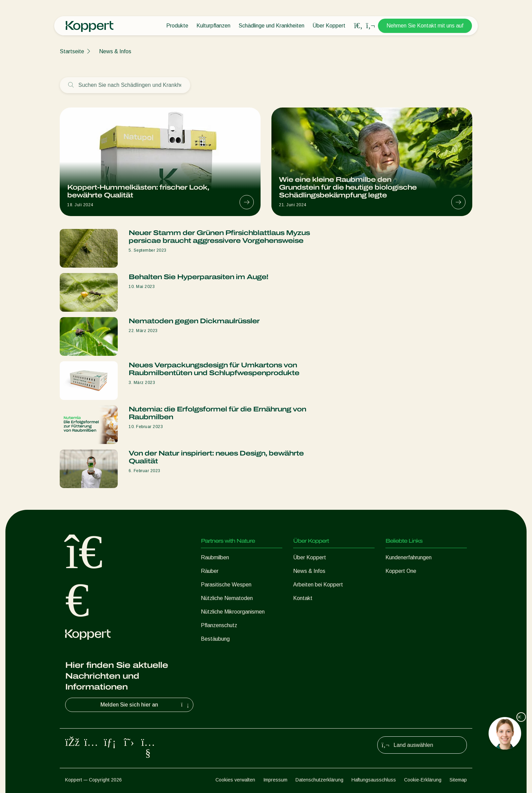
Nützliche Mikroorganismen (233, 612)
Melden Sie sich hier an (145, 705)
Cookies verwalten (235, 780)
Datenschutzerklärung (319, 780)
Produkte (177, 26)
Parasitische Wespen (226, 585)
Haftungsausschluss (374, 780)
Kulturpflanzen (213, 26)
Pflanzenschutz (219, 625)
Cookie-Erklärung (423, 780)
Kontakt (303, 598)
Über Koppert (329, 26)
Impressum (275, 780)
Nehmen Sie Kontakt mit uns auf (425, 26)
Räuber (210, 571)
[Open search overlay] (358, 26)
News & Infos (115, 51)
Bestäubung (215, 639)
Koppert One (401, 571)
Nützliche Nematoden (227, 598)
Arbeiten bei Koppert (318, 585)
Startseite (72, 51)
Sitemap (458, 780)
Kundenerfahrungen (408, 557)
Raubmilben (215, 557)
